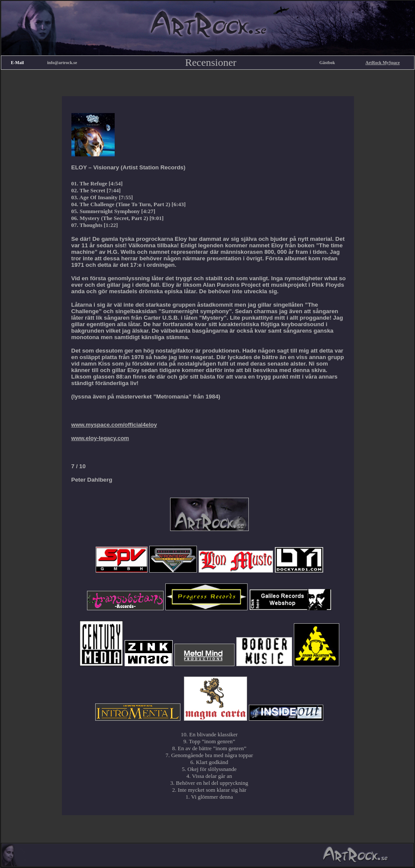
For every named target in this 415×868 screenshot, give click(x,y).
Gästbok (327, 63)
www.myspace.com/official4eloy (114, 425)
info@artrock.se (62, 63)
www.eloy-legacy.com (100, 438)
